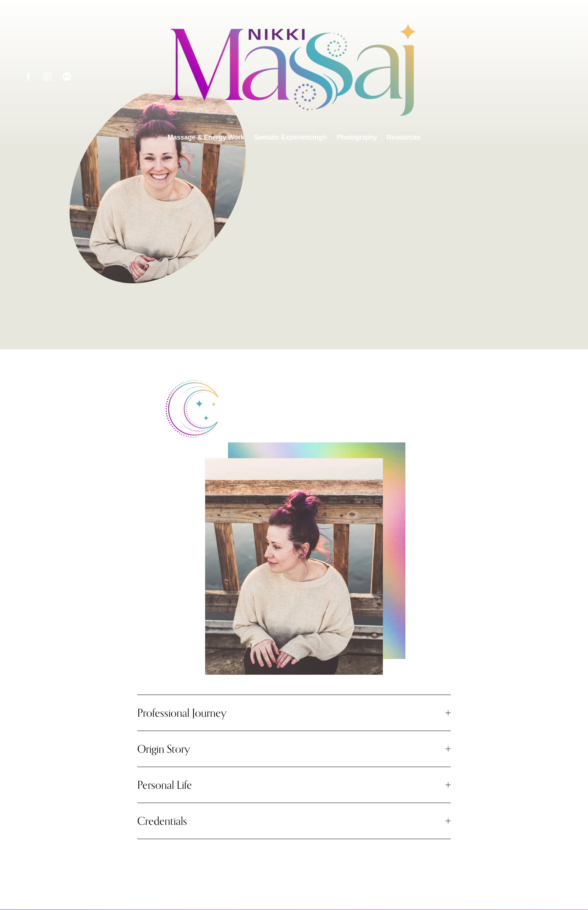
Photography (357, 137)
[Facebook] (28, 77)
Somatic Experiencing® (291, 137)
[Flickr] (67, 77)
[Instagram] (48, 77)
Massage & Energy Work (206, 137)
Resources (403, 137)
